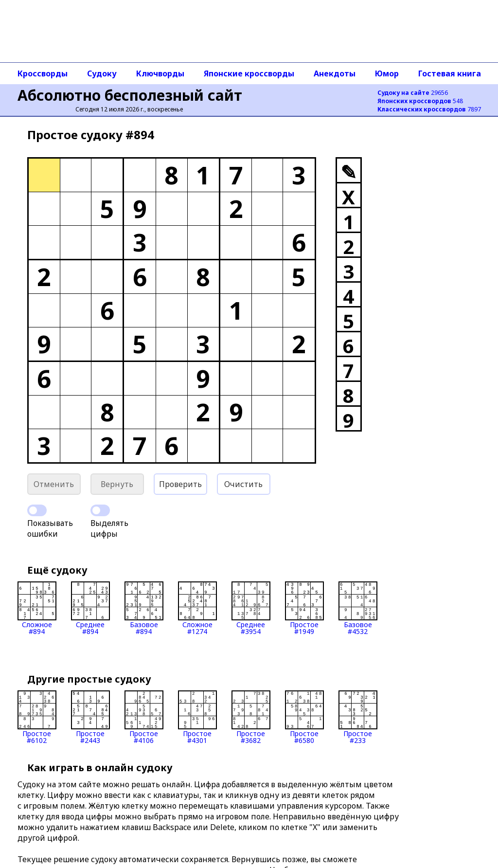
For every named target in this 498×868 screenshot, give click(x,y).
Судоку (102, 73)
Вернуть (117, 484)
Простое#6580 (304, 717)
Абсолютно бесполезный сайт (130, 95)
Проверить (180, 484)
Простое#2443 (90, 717)
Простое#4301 (197, 717)
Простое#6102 (37, 717)
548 (420, 101)
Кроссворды (43, 73)
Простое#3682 (251, 717)
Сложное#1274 (197, 608)
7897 (429, 109)
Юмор (387, 73)
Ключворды (160, 73)
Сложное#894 (37, 608)
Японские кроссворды (249, 73)
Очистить (243, 484)
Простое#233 (358, 717)
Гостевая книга (450, 73)
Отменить (54, 484)
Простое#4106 (144, 717)
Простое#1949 (304, 608)
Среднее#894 (90, 608)
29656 (413, 93)
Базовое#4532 (358, 608)
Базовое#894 (144, 608)
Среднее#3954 (251, 608)
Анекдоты (335, 73)
